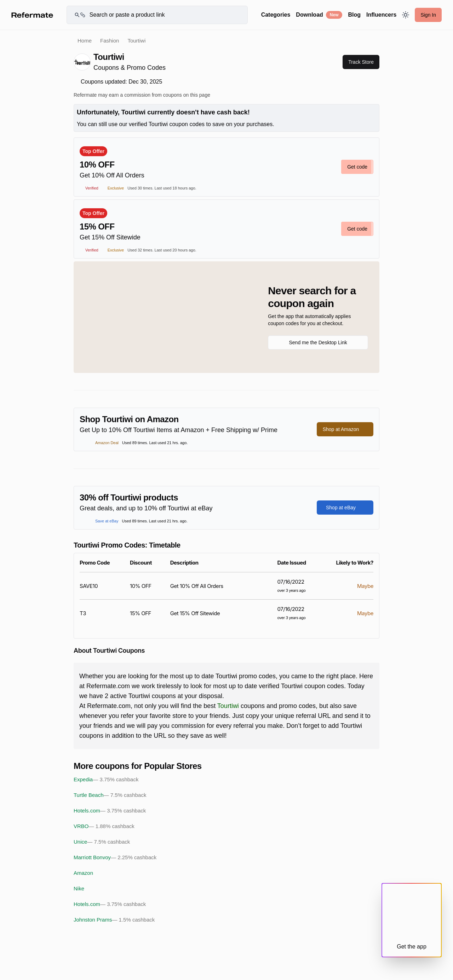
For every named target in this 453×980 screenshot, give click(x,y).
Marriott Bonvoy (115, 857)
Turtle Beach (110, 795)
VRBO (104, 826)
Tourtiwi (228, 706)
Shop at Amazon (345, 429)
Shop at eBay (345, 508)
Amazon (83, 873)
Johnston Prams (114, 920)
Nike (79, 888)
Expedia (106, 780)
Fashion (110, 41)
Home (85, 41)
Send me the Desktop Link (318, 342)
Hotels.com (110, 811)
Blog (354, 15)
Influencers (381, 15)
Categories (276, 15)
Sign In (428, 15)
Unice (102, 842)
